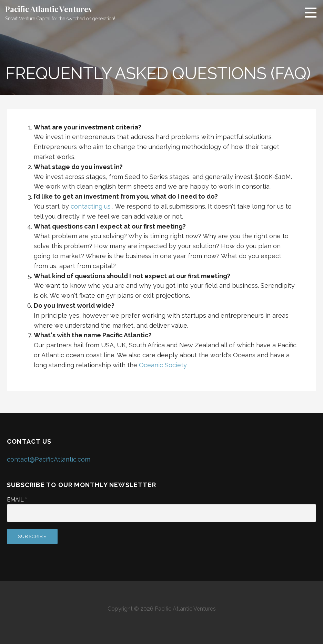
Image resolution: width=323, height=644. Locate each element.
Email (17, 500)
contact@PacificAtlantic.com (49, 459)
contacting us (91, 206)
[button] (313, 12)
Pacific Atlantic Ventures (48, 9)
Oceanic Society (163, 365)
